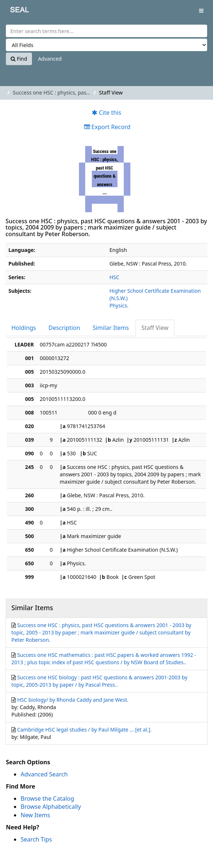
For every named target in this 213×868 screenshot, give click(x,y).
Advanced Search (44, 774)
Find (19, 59)
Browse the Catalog (47, 798)
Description (64, 328)
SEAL (14, 11)
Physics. (119, 305)
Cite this (106, 113)
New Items (35, 815)
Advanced (50, 59)
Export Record (107, 127)
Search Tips (36, 839)
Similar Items (111, 328)
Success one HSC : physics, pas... (52, 93)
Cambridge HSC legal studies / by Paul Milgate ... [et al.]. (84, 730)
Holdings (24, 328)
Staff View (155, 328)
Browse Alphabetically (51, 807)
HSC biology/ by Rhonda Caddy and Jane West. (73, 700)
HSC (114, 277)
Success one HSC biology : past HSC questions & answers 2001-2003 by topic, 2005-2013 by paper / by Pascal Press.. (99, 681)
